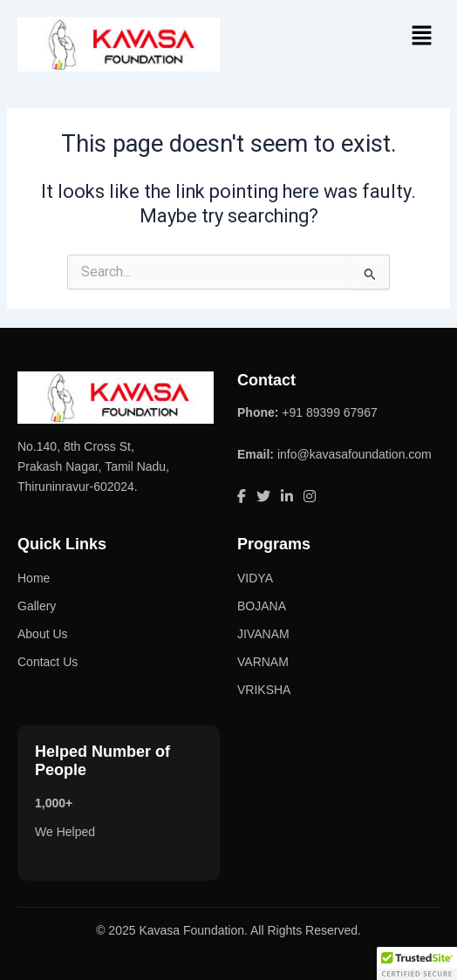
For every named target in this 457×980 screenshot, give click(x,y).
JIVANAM (263, 634)
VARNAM (263, 662)
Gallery (37, 606)
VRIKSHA (264, 690)
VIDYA (255, 578)
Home (34, 578)
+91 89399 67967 (329, 412)
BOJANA (262, 606)
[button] (422, 37)
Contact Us (48, 662)
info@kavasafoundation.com (355, 454)
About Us (43, 634)
